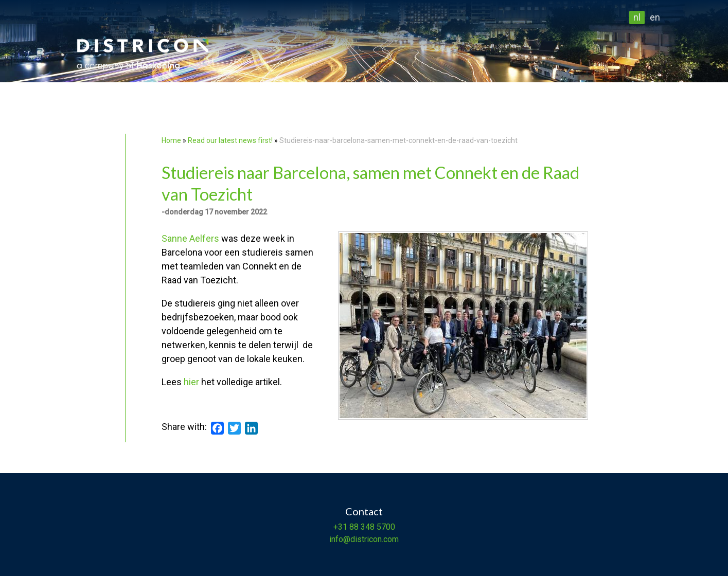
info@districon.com (364, 539)
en (655, 17)
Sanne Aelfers (190, 238)
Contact (364, 511)
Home (171, 140)
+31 (340, 527)
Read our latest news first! (231, 140)
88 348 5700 (371, 527)
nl (637, 17)
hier (191, 382)
